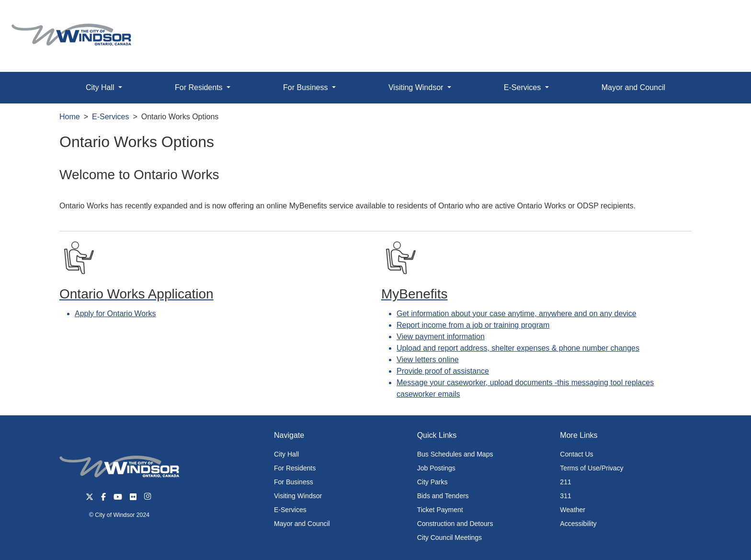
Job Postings (436, 468)
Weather (573, 510)
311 (565, 496)
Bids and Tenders (443, 496)
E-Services (110, 117)
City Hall (286, 454)
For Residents (295, 468)
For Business (294, 482)
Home (70, 117)
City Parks (432, 482)
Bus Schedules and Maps (455, 454)
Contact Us (576, 454)
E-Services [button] (523, 87)
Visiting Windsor (298, 496)
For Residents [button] (200, 87)
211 (565, 482)
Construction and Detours (455, 524)
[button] (722, 17)
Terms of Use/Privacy (592, 468)
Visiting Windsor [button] (417, 87)
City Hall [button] (101, 87)
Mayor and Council (633, 87)
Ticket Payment (440, 510)
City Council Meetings (449, 537)
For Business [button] (307, 87)
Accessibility (578, 524)
